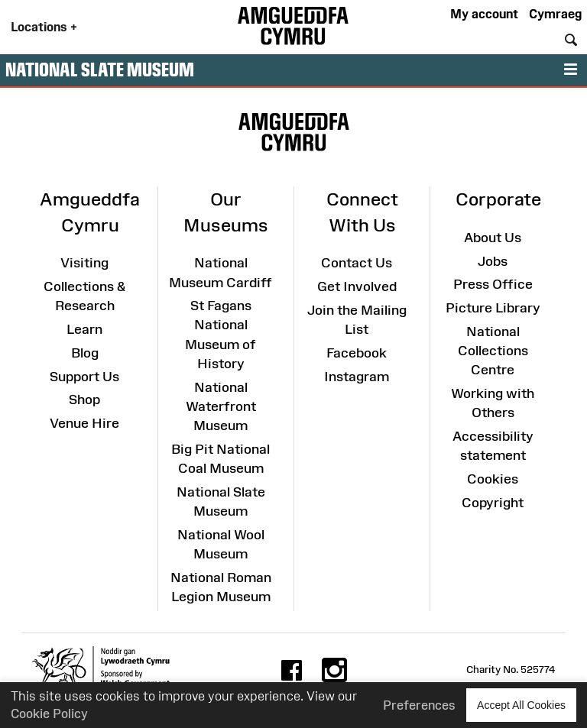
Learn (84, 329)
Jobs (493, 261)
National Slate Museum (100, 70)
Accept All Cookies (521, 705)
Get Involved (357, 286)
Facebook (357, 353)
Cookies (493, 479)
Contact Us (357, 263)
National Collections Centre (493, 351)
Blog (85, 353)
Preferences (419, 705)
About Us (493, 238)
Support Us (84, 377)
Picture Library (493, 308)
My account (484, 14)
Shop (84, 400)
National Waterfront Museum (221, 406)
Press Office (493, 284)
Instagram (357, 377)
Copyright (493, 503)
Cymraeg (555, 14)
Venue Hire (84, 423)
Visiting (84, 263)
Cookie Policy (49, 713)
